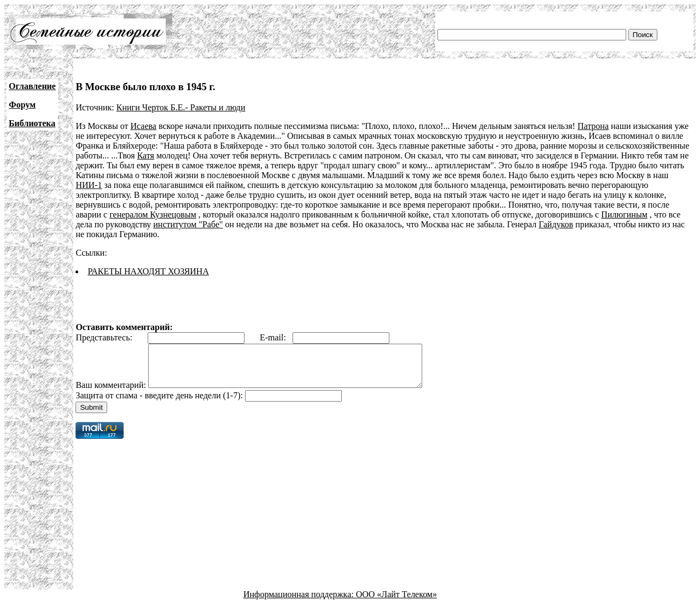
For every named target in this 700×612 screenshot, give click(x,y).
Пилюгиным (624, 214)
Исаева (143, 126)
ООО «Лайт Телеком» (396, 602)
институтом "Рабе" (188, 224)
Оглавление (32, 86)
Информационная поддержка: (300, 602)
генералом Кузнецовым (153, 214)
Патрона (593, 126)
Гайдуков (556, 224)
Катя (146, 155)
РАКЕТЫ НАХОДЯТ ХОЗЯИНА (148, 271)
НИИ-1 (89, 185)
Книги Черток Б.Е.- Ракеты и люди (181, 107)
